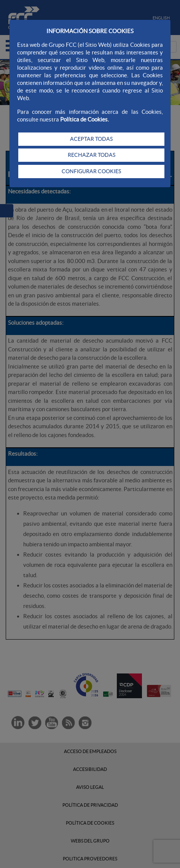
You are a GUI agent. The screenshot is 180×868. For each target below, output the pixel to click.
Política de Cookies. (84, 119)
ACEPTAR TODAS (91, 139)
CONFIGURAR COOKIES (91, 171)
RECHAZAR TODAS (92, 155)
